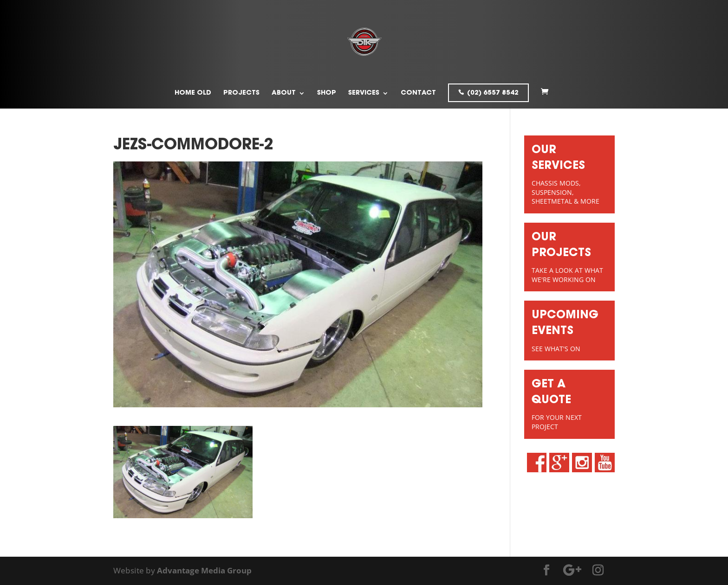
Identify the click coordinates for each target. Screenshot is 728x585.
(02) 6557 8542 (493, 93)
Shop (327, 93)
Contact (418, 93)
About (284, 93)
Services (364, 93)
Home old (193, 93)
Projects (241, 93)
